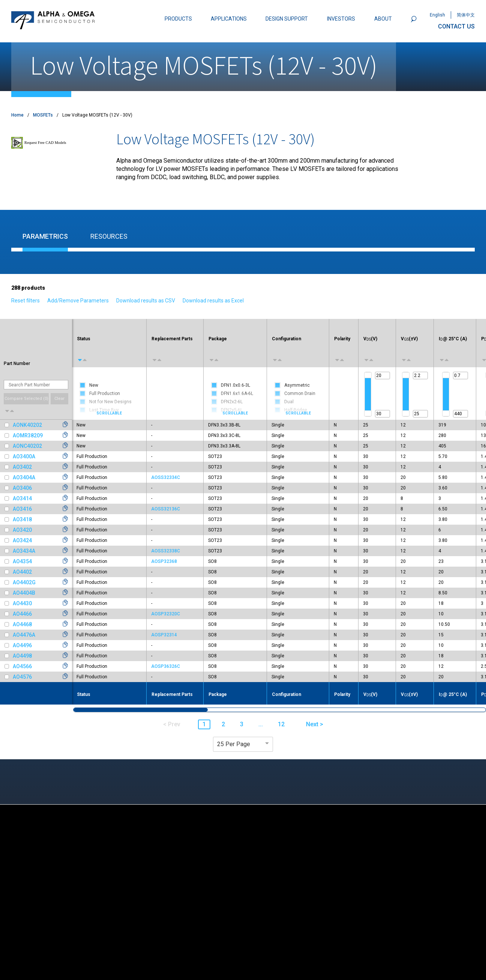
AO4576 (22, 677)
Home (17, 115)
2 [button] (223, 724)
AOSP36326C (166, 666)
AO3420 (22, 530)
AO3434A (24, 551)
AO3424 (22, 540)
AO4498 (22, 656)
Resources (109, 236)
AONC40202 (27, 446)
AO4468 (22, 624)
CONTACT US (456, 26)
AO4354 (22, 561)
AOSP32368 (164, 561)
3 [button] (242, 724)
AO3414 (22, 498)
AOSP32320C (166, 614)
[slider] (368, 375)
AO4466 (22, 614)
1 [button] (204, 724)
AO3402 (22, 467)
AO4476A (24, 635)
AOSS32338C (166, 551)
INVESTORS (341, 19)
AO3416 (22, 509)
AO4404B (24, 593)
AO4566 (22, 666)
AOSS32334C (166, 477)
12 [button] (281, 724)
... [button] (261, 724)
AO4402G (24, 582)
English (437, 15)
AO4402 (22, 572)
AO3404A (24, 477)
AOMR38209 (28, 435)
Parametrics (45, 236)
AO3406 (22, 488)
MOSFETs (43, 115)
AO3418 (22, 519)
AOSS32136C (166, 509)
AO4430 (22, 603)
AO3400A (24, 456)
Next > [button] (315, 724)
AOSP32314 (164, 635)
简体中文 (466, 15)
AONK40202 (27, 425)
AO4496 (22, 645)
